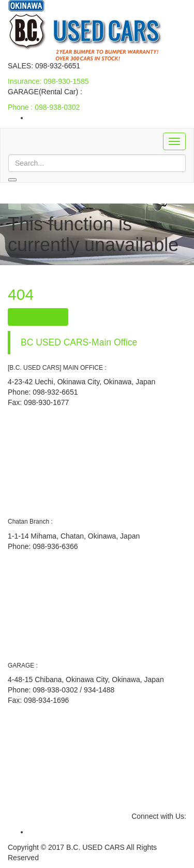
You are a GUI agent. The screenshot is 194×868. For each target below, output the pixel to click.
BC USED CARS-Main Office (79, 342)
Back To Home (38, 317)
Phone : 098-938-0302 (44, 107)
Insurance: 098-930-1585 (48, 81)
